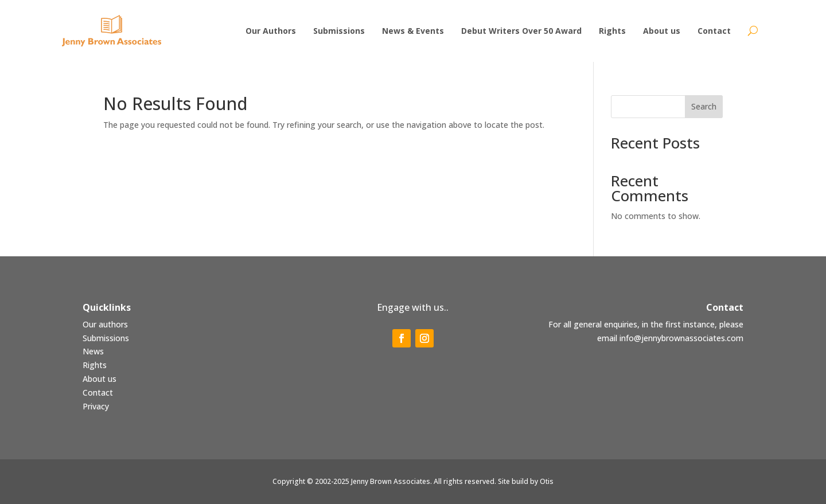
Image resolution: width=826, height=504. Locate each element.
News (93, 351)
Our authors (105, 324)
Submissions (106, 338)
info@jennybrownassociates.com (681, 338)
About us (100, 379)
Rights (95, 365)
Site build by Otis (526, 481)
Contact (98, 392)
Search (704, 106)
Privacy (96, 406)
